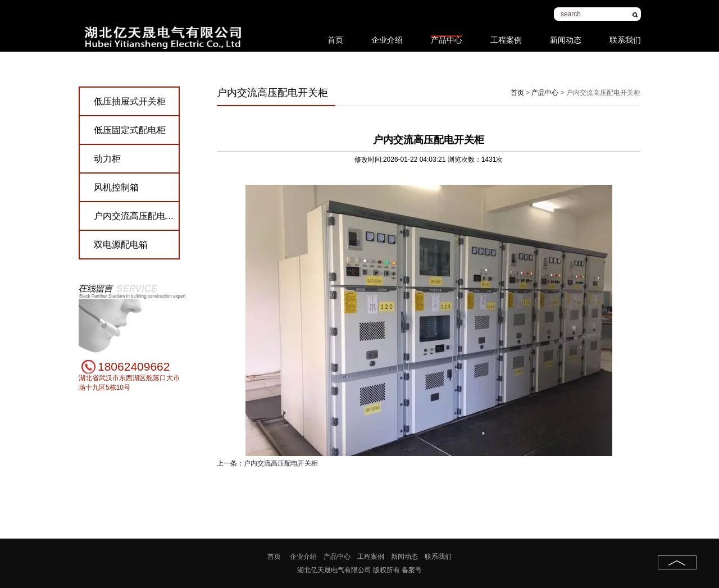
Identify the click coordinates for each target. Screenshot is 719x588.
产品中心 (447, 36)
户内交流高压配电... (133, 216)
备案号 (412, 570)
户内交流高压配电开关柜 (281, 463)
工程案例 (506, 34)
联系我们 (625, 34)
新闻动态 (566, 34)
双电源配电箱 (121, 245)
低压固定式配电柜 (130, 130)
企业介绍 (387, 34)
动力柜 (107, 159)
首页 (335, 34)
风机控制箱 (116, 187)
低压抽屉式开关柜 (130, 101)
